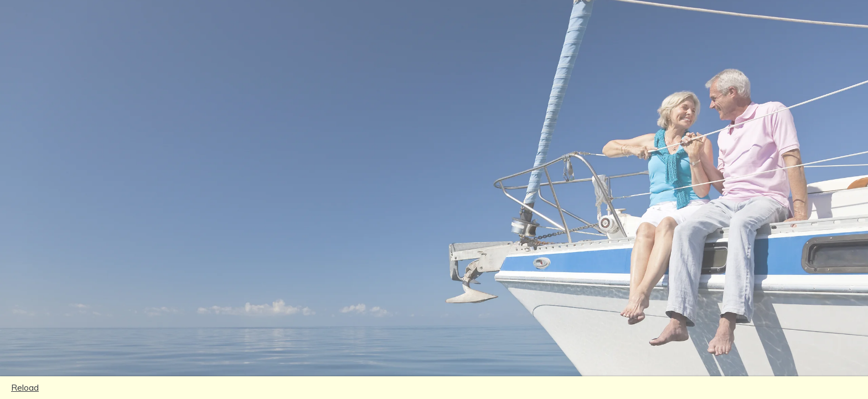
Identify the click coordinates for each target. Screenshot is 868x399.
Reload (25, 387)
